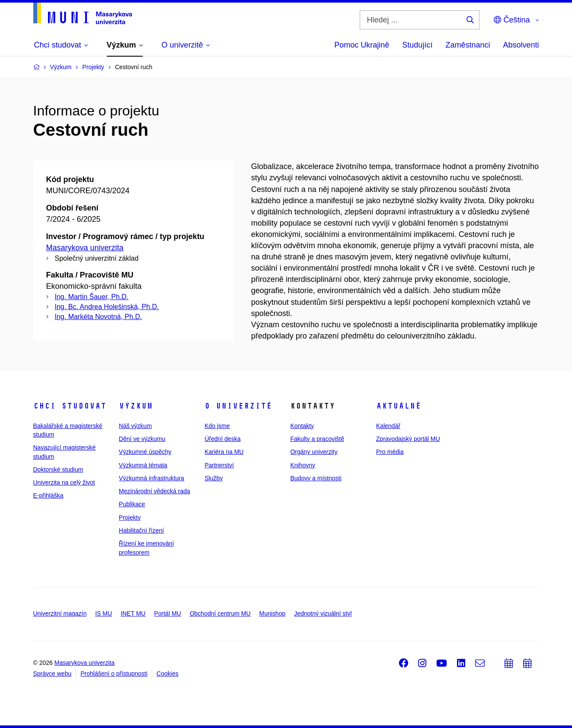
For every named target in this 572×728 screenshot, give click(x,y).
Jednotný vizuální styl (323, 613)
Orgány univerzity (314, 452)
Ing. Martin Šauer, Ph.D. (92, 297)
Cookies (168, 674)
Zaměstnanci (468, 45)
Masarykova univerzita (85, 248)
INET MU (133, 613)
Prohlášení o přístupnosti (114, 674)
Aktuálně (399, 406)
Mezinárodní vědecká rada (155, 491)
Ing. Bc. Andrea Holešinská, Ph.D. (107, 307)
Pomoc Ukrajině (362, 45)
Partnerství (219, 465)
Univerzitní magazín (60, 613)
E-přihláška (48, 495)
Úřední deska (222, 439)
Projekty (130, 517)
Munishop (273, 613)
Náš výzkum (135, 426)
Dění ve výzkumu (142, 439)
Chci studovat (70, 406)
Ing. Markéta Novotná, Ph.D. (99, 317)
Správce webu (53, 674)
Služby (214, 478)
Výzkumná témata (143, 465)
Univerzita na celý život (64, 482)
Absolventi (521, 45)
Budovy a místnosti (316, 478)
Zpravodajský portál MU (408, 439)
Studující (417, 45)
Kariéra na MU (224, 452)
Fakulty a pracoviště (317, 439)
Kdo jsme (217, 426)
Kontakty (302, 426)
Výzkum (136, 406)
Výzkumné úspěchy (145, 452)
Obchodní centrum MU (220, 613)
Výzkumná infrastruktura (152, 478)
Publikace (132, 504)
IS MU (104, 613)
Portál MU (167, 613)
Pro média (390, 452)
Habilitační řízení (141, 530)
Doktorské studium (58, 469)
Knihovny (303, 465)
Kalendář (388, 426)
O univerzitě (238, 406)
